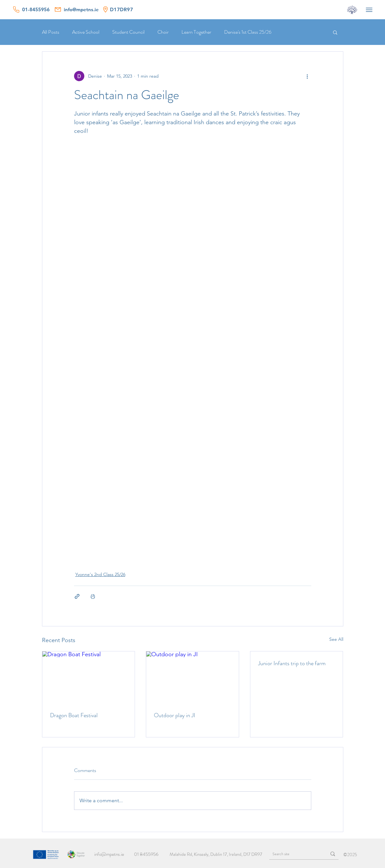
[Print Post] (93, 596)
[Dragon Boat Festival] (89, 677)
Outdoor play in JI (175, 715)
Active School (86, 32)
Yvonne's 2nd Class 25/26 (100, 574)
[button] (335, 32)
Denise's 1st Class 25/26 (248, 32)
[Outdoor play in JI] (192, 677)
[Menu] (369, 10)
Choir (163, 32)
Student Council (128, 32)
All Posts (51, 32)
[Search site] (293, 854)
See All (336, 639)
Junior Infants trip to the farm (292, 663)
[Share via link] (77, 596)
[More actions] (307, 76)
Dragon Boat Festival (74, 715)
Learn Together (196, 32)
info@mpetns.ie (109, 854)
